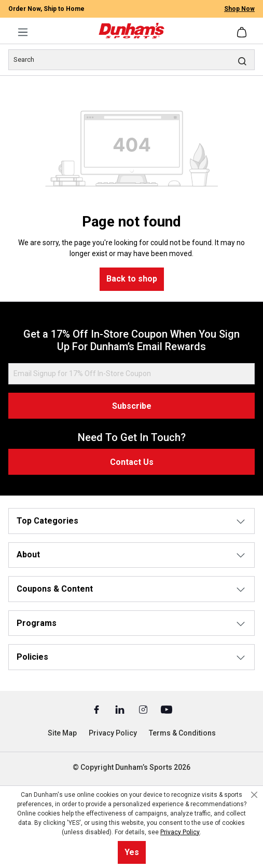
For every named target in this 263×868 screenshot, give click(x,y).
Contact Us (132, 462)
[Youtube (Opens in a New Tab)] (167, 709)
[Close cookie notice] (254, 795)
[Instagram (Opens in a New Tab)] (144, 709)
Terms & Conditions (182, 733)
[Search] (131, 60)
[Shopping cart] (243, 32)
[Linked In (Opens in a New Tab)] (121, 709)
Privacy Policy (113, 733)
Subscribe (132, 406)
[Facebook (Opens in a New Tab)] (97, 709)
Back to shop (132, 279)
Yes (132, 852)
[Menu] (23, 32)
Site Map (62, 733)
